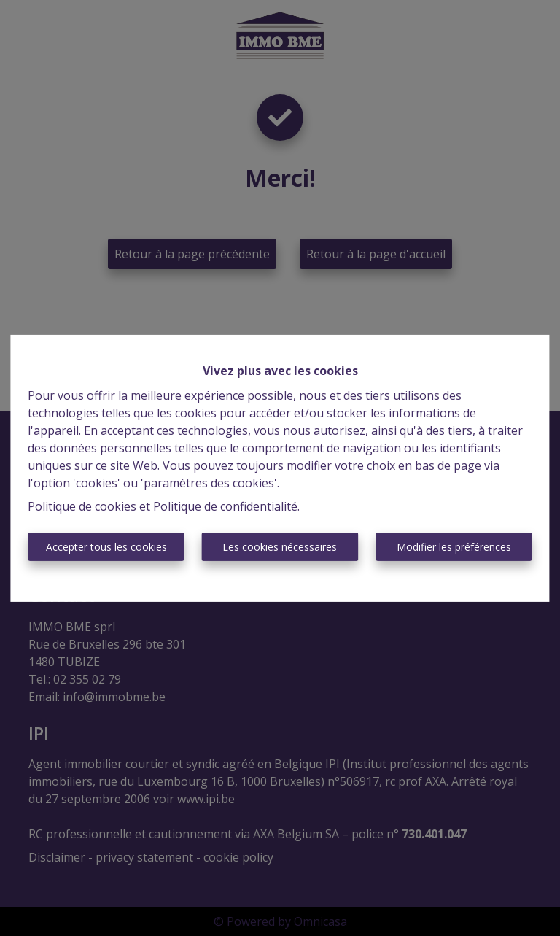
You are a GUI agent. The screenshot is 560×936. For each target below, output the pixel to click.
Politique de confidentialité (225, 506)
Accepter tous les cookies (106, 547)
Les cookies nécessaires (280, 547)
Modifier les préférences (454, 547)
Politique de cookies (82, 506)
